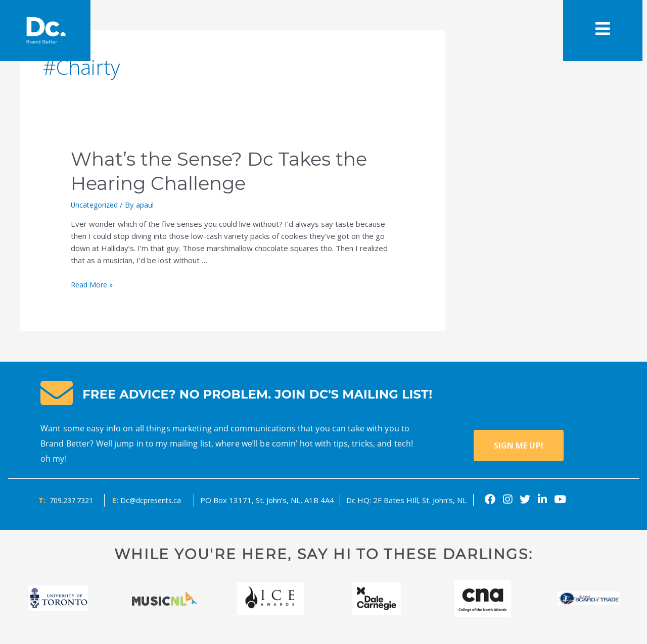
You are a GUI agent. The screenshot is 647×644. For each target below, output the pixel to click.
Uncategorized (97, 205)
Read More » (93, 284)
